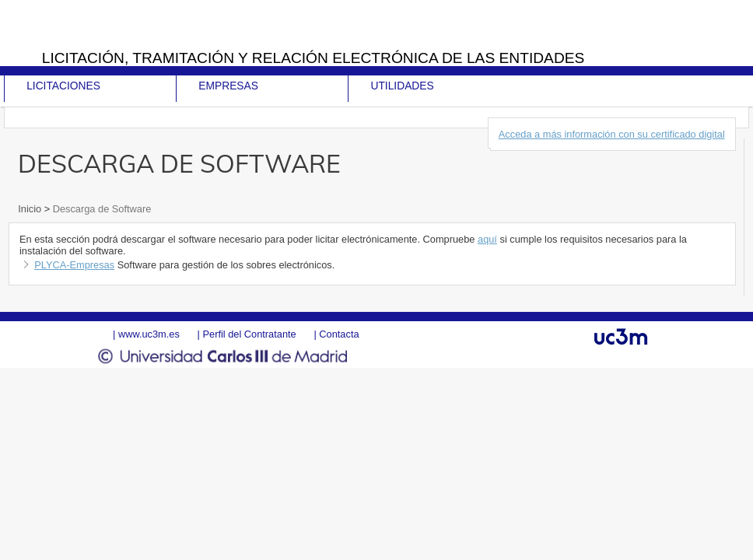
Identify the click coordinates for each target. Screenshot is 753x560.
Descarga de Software (100, 209)
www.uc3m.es (149, 334)
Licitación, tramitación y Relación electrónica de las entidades (313, 58)
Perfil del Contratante (249, 334)
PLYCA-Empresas (74, 265)
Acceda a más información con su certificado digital (612, 134)
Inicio (31, 209)
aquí (487, 239)
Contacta (339, 334)
